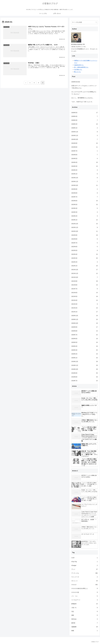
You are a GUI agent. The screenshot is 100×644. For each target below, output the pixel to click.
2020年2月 (85, 354)
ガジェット (85, 581)
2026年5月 (85, 113)
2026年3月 (85, 120)
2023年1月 (85, 220)
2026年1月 (85, 128)
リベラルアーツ (85, 600)
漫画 (85, 615)
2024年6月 (85, 155)
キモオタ (85, 585)
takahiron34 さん (79, 65)
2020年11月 (85, 320)
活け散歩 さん (78, 70)
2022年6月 (85, 247)
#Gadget (85, 566)
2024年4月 (85, 162)
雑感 (85, 631)
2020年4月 (85, 346)
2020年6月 (85, 339)
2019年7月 (85, 381)
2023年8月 (85, 193)
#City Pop (85, 562)
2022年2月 (85, 262)
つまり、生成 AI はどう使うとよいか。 (82, 102)
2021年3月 (85, 304)
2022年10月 (85, 231)
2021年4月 (85, 300)
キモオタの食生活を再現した (85, 589)
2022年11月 (85, 228)
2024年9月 (85, 143)
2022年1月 (85, 266)
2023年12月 (85, 178)
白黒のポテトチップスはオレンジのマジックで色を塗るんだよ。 (84, 87)
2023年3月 (85, 212)
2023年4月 (85, 208)
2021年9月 (85, 281)
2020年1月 (85, 358)
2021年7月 (85, 289)
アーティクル (85, 573)
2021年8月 (85, 285)
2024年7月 (85, 151)
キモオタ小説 (85, 592)
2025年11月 (85, 132)
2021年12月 (85, 270)
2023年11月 (85, 182)
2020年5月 (85, 342)
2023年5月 (85, 205)
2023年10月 (85, 185)
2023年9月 (85, 189)
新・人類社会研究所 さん (81, 67)
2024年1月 (85, 174)
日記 (85, 612)
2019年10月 (85, 369)
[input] (85, 22)
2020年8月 (85, 331)
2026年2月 (85, 124)
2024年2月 (85, 170)
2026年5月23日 (76, 82)
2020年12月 (85, 316)
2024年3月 (85, 166)
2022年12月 (85, 224)
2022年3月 (85, 258)
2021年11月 (85, 274)
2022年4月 (85, 254)
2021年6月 (85, 293)
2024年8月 (85, 147)
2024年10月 (85, 139)
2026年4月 (85, 116)
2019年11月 (85, 365)
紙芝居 (85, 623)
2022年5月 (85, 251)
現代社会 (85, 619)
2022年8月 (85, 239)
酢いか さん (78, 72)
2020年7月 (85, 335)
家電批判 (85, 604)
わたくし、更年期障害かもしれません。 (83, 98)
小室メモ (85, 608)
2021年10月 (85, 277)
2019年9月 (85, 373)
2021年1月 (85, 312)
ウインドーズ (85, 577)
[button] (96, 22)
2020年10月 (85, 323)
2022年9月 (85, 235)
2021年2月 (85, 308)
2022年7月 (85, 243)
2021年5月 (85, 297)
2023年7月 (85, 197)
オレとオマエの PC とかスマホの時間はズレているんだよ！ (84, 93)
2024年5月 (85, 159)
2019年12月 (85, 362)
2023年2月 (85, 216)
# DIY (85, 558)
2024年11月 (85, 136)
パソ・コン (85, 596)
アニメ (85, 569)
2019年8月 (85, 377)
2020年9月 (85, 327)
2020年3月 (85, 350)
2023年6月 (85, 201)
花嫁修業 (85, 627)
